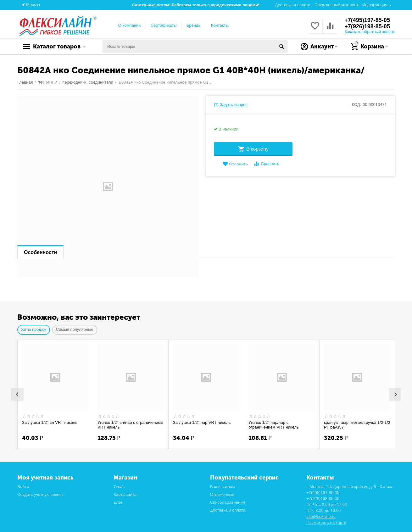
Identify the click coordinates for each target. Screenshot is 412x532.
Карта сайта (125, 494)
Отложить (235, 164)
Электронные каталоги (336, 5)
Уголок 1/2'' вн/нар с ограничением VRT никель (130, 425)
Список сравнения (228, 502)
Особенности (40, 252)
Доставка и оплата (293, 5)
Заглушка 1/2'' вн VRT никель (50, 422)
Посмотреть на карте (326, 522)
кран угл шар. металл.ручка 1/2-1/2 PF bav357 (357, 425)
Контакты (220, 25)
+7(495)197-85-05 (367, 20)
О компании (130, 25)
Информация (375, 5)
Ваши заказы (223, 487)
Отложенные (222, 494)
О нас (119, 487)
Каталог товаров (57, 47)
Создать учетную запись (40, 494)
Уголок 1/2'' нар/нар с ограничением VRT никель (274, 425)
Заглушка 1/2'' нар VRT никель (202, 422)
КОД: (357, 105)
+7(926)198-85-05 (367, 26)
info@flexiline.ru (321, 516)
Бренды (194, 25)
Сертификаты (164, 25)
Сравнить (266, 164)
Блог (118, 502)
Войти (23, 487)
